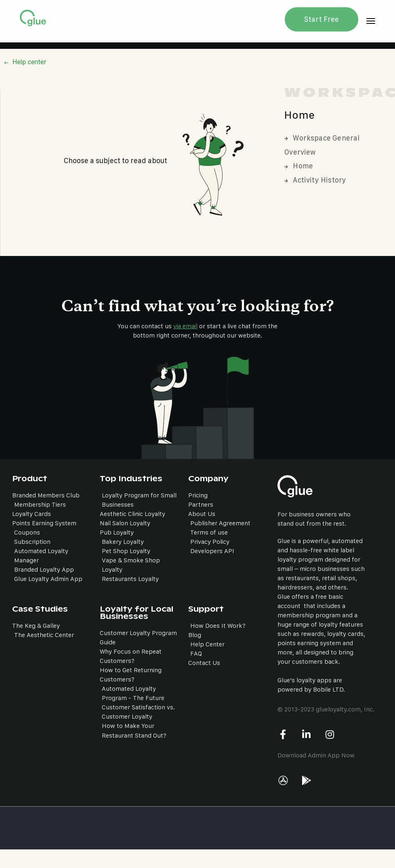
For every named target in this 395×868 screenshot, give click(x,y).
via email (185, 326)
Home (299, 166)
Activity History (315, 180)
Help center (29, 62)
